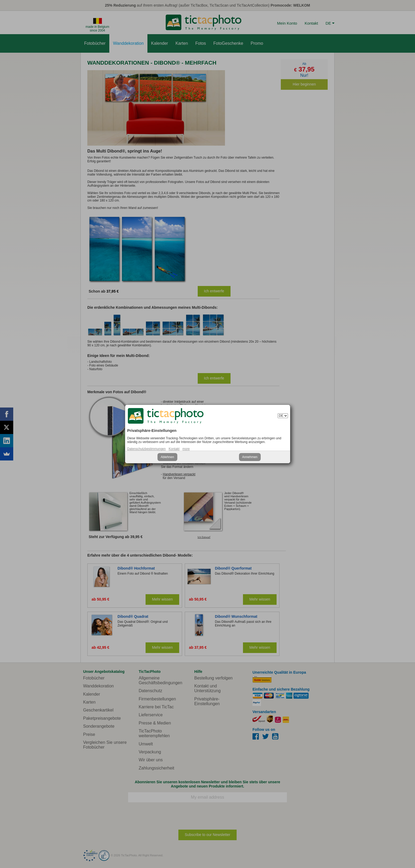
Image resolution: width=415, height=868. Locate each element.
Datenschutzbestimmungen (146, 449)
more (186, 449)
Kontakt (174, 449)
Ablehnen (167, 457)
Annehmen (250, 457)
